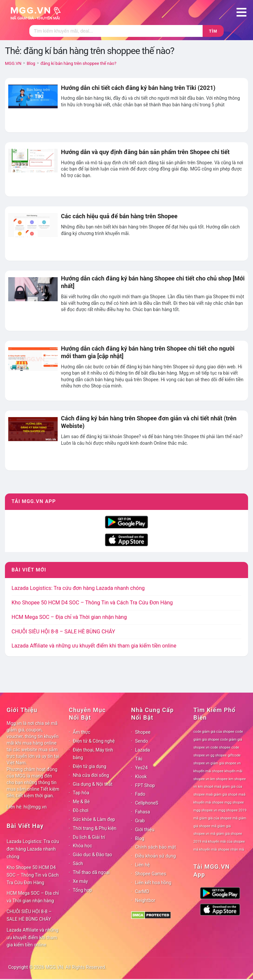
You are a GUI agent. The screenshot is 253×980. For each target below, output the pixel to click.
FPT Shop (145, 785)
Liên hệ (142, 865)
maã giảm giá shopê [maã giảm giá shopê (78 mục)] (222, 795)
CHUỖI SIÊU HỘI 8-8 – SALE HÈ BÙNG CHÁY (63, 632)
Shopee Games (151, 874)
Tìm (213, 31)
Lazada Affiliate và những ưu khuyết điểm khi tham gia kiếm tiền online (94, 646)
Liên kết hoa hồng (153, 883)
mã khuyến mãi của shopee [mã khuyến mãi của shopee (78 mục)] (224, 842)
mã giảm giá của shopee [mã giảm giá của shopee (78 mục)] (212, 818)
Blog (140, 838)
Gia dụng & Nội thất (93, 784)
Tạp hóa (81, 793)
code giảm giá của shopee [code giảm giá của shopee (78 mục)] (214, 732)
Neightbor (145, 900)
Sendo (141, 741)
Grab (140, 821)
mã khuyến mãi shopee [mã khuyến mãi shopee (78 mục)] (211, 849)
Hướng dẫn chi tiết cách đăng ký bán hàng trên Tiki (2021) (138, 88)
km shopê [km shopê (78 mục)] (206, 787)
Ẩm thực (82, 732)
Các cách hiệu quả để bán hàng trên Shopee (119, 216)
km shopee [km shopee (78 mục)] (219, 779)
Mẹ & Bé (81, 802)
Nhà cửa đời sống (91, 775)
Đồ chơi (81, 810)
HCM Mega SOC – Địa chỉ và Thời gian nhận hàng (69, 617)
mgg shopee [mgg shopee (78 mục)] (234, 802)
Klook (141, 777)
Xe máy (80, 881)
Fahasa (142, 812)
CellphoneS (147, 803)
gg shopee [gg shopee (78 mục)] (219, 755)
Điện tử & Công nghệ (94, 741)
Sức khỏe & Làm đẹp (94, 819)
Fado (140, 794)
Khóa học (83, 846)
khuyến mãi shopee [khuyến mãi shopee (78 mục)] (208, 771)
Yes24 (141, 768)
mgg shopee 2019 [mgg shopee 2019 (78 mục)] (232, 810)
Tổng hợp (82, 890)
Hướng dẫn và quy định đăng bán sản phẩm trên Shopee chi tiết (145, 152)
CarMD (142, 891)
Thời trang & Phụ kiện (95, 828)
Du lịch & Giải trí (89, 837)
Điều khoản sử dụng (155, 856)
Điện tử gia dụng (90, 766)
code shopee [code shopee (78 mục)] (221, 747)
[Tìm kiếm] (116, 31)
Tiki (139, 759)
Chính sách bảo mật (155, 847)
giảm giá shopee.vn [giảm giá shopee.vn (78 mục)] (226, 763)
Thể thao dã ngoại (91, 872)
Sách (78, 863)
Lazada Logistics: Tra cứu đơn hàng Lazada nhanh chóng (78, 588)
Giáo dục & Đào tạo (92, 855)
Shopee (143, 732)
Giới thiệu (145, 830)
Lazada (142, 750)
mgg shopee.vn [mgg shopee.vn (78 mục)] (205, 810)
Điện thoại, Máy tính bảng (93, 754)
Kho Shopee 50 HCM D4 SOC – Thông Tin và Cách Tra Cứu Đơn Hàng (92, 603)
